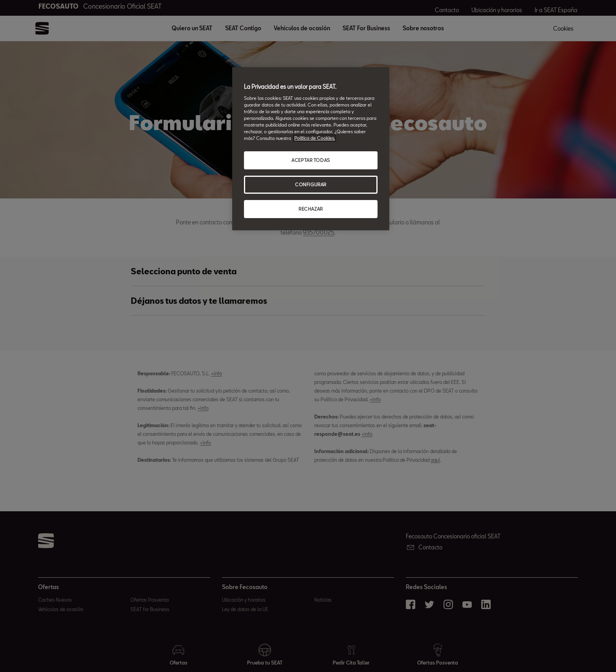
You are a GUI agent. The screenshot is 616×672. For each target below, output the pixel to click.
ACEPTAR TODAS (311, 160)
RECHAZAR (311, 209)
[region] (311, 149)
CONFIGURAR (311, 185)
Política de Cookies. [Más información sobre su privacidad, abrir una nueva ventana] (315, 138)
